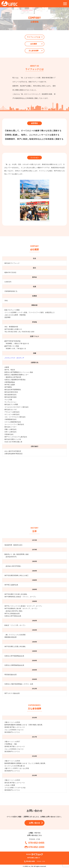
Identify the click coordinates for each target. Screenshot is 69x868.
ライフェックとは (34, 37)
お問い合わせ (34, 823)
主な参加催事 (34, 51)
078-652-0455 (36, 843)
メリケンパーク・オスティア (14, 358)
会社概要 (34, 44)
